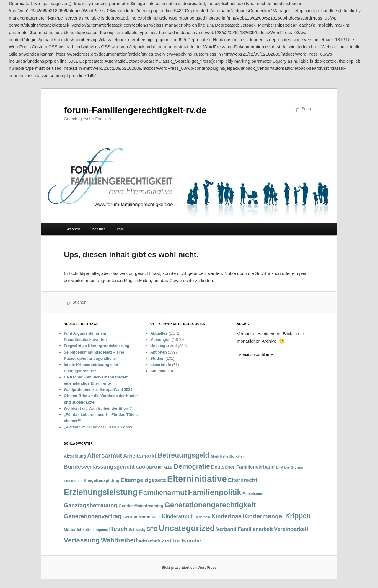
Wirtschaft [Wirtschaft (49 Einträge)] (150, 541)
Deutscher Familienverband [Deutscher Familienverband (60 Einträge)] (243, 467)
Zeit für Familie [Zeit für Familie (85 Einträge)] (181, 541)
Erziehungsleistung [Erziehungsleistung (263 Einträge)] (101, 492)
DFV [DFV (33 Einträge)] (279, 467)
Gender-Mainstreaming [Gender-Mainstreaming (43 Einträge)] (141, 506)
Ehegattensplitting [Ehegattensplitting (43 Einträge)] (101, 480)
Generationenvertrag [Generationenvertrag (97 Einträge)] (93, 516)
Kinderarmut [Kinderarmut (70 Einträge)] (177, 516)
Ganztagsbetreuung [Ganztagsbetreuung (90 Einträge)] (91, 505)
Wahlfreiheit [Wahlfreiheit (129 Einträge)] (119, 540)
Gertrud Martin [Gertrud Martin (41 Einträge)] (136, 517)
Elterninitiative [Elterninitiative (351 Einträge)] (197, 479)
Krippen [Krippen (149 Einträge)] (298, 516)
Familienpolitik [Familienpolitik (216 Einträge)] (215, 492)
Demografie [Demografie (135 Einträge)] (192, 466)
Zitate (119, 229)
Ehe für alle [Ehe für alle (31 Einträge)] (73, 481)
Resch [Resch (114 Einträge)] (118, 529)
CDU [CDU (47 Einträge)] (141, 467)
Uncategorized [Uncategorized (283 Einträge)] (187, 528)
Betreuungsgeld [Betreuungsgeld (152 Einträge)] (183, 455)
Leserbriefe (161, 365)
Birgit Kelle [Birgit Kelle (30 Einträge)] (219, 456)
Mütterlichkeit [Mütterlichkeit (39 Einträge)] (76, 530)
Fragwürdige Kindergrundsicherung (97, 346)
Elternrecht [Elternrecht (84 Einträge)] (243, 480)
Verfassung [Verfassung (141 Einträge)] (82, 540)
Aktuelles (159, 333)
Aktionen (73, 229)
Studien (157, 358)
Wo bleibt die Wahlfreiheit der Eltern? (98, 408)
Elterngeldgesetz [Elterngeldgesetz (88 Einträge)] (143, 480)
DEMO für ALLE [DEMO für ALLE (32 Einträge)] (159, 467)
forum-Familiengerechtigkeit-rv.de (135, 110)
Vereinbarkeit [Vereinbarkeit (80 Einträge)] (291, 529)
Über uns (97, 229)
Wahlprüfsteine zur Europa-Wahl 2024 (98, 389)
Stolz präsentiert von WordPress (189, 568)
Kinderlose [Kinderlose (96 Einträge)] (227, 516)
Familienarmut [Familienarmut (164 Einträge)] (163, 493)
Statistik (158, 371)
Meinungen (161, 340)
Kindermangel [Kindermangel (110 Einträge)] (263, 516)
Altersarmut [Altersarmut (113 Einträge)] (105, 455)
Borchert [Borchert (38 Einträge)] (237, 456)
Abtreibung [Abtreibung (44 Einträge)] (75, 456)
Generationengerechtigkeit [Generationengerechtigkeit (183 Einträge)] (210, 505)
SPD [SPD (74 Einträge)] (152, 529)
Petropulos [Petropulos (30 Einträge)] (99, 530)
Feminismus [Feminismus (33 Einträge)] (253, 494)
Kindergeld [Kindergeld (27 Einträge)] (202, 517)
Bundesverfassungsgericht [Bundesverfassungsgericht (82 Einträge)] (99, 467)
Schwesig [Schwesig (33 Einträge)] (137, 530)
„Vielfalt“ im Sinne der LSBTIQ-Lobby (98, 427)
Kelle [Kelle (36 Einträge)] (156, 517)
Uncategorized (164, 346)
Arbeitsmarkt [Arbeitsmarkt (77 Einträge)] (140, 456)
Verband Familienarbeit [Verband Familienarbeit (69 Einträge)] (245, 529)
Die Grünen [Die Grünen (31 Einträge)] (294, 467)
